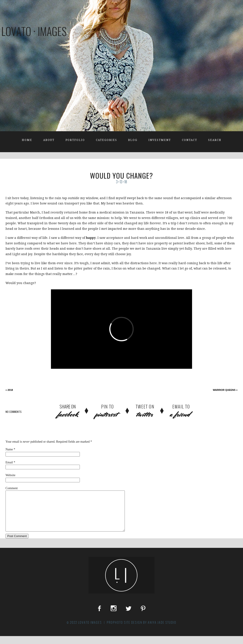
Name (9, 449)
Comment (12, 488)
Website (10, 475)
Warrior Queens (225, 390)
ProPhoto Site (119, 630)
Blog (133, 140)
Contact (190, 140)
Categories (107, 140)
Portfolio (75, 140)
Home (27, 140)
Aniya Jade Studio (162, 630)
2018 (9, 390)
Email (9, 462)
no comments (14, 412)
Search (215, 140)
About (49, 140)
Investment (160, 140)
